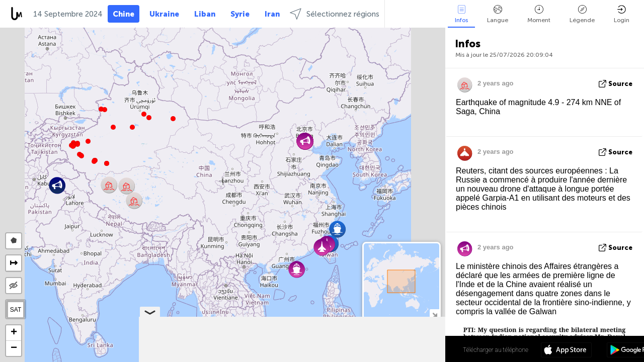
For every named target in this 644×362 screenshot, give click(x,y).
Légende (582, 14)
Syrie (240, 14)
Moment (539, 14)
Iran (272, 14)
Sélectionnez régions (335, 14)
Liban (205, 14)
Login (622, 14)
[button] (94, 161)
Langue (498, 14)
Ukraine (164, 14)
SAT (16, 310)
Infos (461, 14)
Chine (124, 14)
